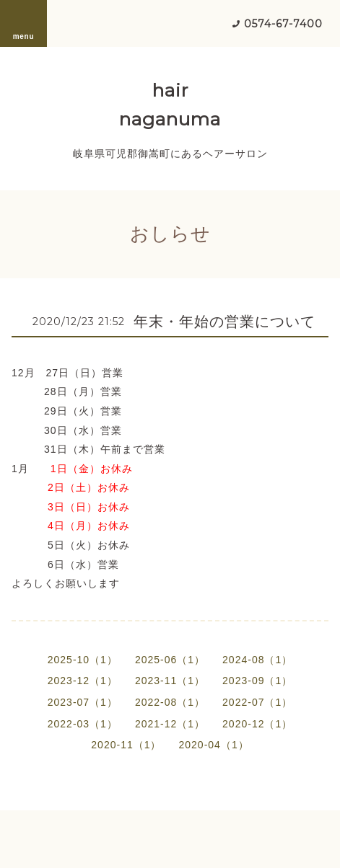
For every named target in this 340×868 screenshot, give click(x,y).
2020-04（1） (214, 745)
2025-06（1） (170, 660)
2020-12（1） (257, 724)
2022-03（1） (83, 724)
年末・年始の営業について (225, 322)
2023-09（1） (257, 681)
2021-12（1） (170, 724)
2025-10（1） (83, 660)
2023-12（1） (83, 681)
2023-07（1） (83, 702)
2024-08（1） (257, 660)
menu (24, 23)
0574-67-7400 (283, 24)
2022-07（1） (257, 702)
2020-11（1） (126, 745)
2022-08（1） (170, 702)
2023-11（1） (170, 681)
